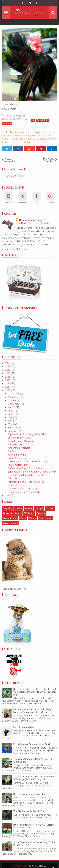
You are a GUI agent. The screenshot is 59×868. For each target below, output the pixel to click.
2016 (8, 373)
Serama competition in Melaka (29, 794)
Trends (33, 518)
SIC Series (29, 513)
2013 (8, 383)
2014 (8, 380)
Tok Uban (13, 478)
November (14, 397)
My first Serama (16, 485)
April (11, 421)
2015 (8, 377)
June (11, 414)
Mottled (50, 508)
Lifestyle (39, 508)
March (12, 424)
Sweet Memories (17, 458)
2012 (8, 387)
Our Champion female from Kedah (26, 475)
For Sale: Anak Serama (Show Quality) (33, 744)
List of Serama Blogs (24, 727)
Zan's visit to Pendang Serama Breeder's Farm (32, 472)
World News (45, 518)
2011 (8, 390)
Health (19, 508)
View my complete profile (15, 249)
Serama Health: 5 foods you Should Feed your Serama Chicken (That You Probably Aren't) (35, 692)
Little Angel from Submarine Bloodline (28, 461)
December (14, 394)
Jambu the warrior (17, 455)
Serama (41, 513)
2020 (8, 363)
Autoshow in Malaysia (19, 448)
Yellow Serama (10, 523)
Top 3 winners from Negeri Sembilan (27, 434)
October (13, 400)
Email (7, 123)
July (10, 411)
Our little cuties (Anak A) (20, 441)
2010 (8, 495)
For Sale (12, 451)
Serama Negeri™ (21, 866)
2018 (8, 366)
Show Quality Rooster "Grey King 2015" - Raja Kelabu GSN (34, 844)
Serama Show (10, 518)
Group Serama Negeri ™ (32, 220)
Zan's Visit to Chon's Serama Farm (25, 468)
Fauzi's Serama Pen (18, 465)
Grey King (8, 508)
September (14, 404)
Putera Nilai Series (12, 513)
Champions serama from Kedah (24, 492)
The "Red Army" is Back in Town (30, 811)
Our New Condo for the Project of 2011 (28, 489)
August (12, 407)
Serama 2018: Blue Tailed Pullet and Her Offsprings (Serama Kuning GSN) (34, 778)
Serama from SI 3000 (19, 438)
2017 (8, 370)
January (12, 431)
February (13, 428)
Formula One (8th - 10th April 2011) (26, 482)
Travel (23, 518)
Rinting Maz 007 (16, 445)
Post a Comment (14, 176)
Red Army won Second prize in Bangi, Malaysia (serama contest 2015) (33, 711)
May (10, 417)
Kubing (28, 508)
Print (45, 120)
